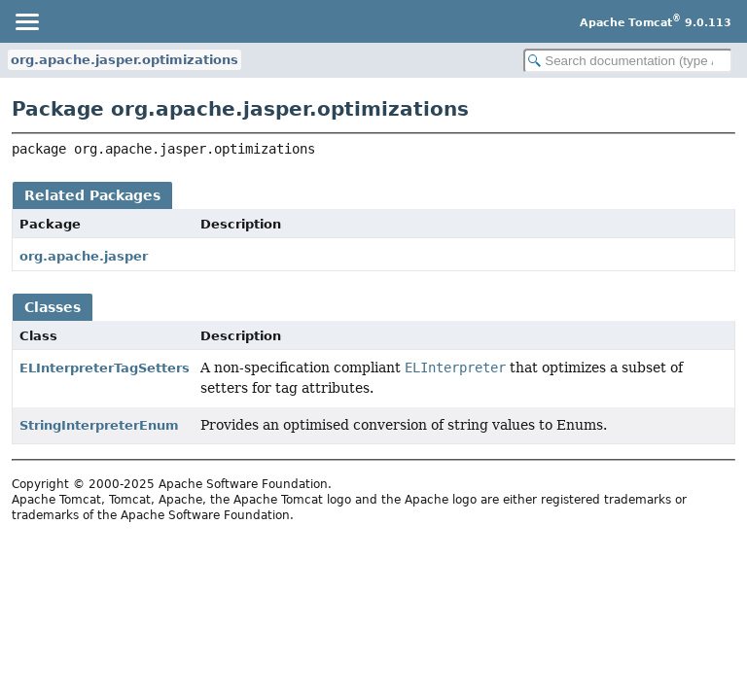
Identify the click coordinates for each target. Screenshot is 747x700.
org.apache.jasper (84, 256)
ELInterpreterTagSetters (105, 368)
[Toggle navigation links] (26, 21)
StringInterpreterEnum (99, 425)
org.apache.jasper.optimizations (124, 60)
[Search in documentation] (628, 61)
